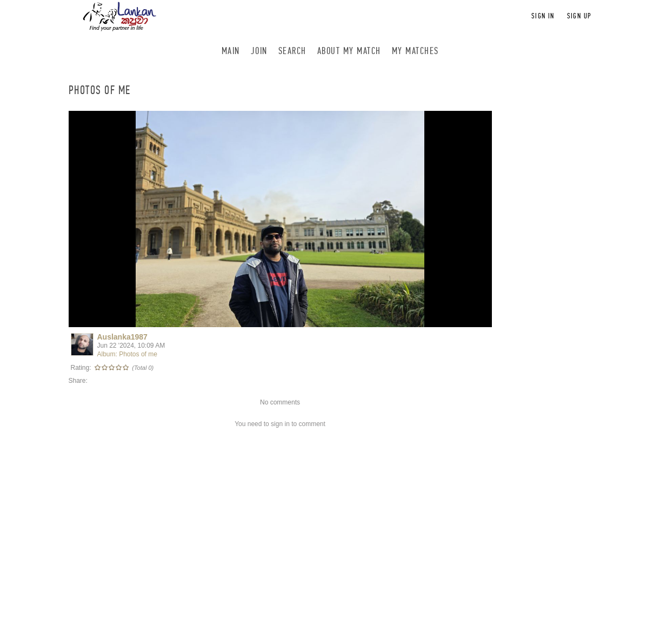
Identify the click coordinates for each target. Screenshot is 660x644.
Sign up (579, 16)
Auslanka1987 (122, 337)
